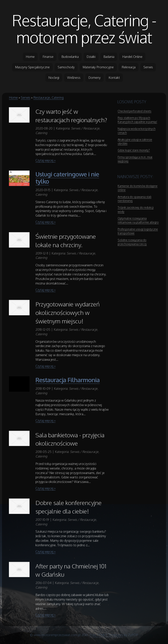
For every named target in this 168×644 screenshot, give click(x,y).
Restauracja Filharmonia (68, 380)
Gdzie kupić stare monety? (134, 150)
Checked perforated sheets (135, 111)
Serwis (26, 98)
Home (13, 98)
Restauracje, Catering (48, 98)
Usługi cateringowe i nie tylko (67, 178)
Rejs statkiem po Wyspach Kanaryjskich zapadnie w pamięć (137, 120)
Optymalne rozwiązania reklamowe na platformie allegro (138, 220)
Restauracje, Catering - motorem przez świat (84, 29)
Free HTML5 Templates (106, 635)
